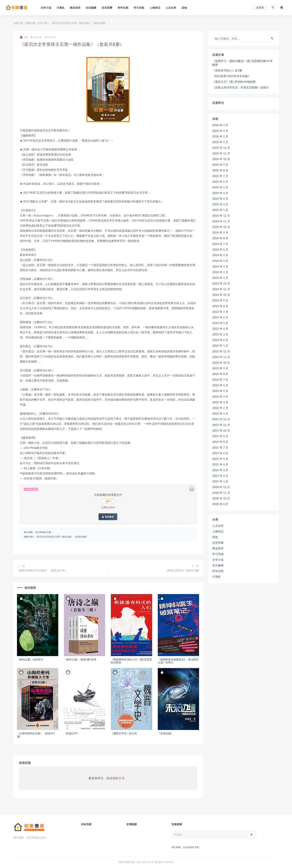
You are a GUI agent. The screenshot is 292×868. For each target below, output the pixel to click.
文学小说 (42, 23)
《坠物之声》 (72, 733)
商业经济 (218, 548)
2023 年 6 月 (220, 317)
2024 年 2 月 (220, 272)
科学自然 (218, 571)
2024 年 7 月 (220, 244)
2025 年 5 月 (220, 187)
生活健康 (218, 565)
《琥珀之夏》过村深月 (30, 659)
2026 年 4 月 (220, 125)
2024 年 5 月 (220, 255)
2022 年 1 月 (220, 413)
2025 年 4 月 (220, 193)
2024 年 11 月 (221, 221)
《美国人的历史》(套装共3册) (182, 570)
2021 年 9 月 (220, 436)
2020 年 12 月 (221, 487)
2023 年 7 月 (220, 312)
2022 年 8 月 (220, 374)
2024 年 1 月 (220, 278)
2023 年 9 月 (220, 300)
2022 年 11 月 (221, 357)
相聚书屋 (30, 23)
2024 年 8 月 (220, 238)
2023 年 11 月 (221, 289)
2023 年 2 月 (220, 340)
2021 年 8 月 (220, 442)
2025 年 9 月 (220, 165)
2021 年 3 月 (220, 470)
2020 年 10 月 (221, 498)
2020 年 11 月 (221, 493)
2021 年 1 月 (220, 481)
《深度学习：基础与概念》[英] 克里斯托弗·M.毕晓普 (242, 63)
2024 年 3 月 (220, 266)
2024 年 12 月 (221, 215)
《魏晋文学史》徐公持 (124, 733)
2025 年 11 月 (221, 153)
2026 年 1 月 (220, 142)
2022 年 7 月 (220, 380)
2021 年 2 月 (220, 476)
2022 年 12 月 (221, 351)
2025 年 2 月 (220, 204)
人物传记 (218, 531)
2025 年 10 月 (221, 159)
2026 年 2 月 (220, 136)
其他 (215, 537)
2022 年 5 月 (220, 391)
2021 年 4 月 (220, 464)
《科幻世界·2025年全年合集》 (231, 76)
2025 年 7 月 (220, 176)
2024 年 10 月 (221, 227)
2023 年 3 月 (220, 334)
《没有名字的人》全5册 (227, 70)
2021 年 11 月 (221, 425)
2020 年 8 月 (220, 504)
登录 (122, 778)
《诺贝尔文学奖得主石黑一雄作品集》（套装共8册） (62, 537)
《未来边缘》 (166, 733)
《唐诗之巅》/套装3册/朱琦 (80, 659)
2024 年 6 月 (220, 249)
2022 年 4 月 (220, 396)
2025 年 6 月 (220, 182)
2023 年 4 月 (220, 329)
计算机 (217, 577)
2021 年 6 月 (220, 453)
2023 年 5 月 (220, 323)
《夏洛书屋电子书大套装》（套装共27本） (42, 570)
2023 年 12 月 (221, 283)
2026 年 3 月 (220, 131)
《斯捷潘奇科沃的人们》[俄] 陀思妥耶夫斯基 (131, 661)
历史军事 (218, 543)
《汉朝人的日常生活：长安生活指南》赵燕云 (241, 87)
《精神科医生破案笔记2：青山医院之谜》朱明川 (178, 661)
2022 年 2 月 (220, 408)
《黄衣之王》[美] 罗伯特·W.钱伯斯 (234, 82)
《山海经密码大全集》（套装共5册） (36, 735)
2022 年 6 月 (220, 385)
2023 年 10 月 (221, 295)
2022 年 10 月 (221, 363)
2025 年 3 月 (220, 199)
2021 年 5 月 (220, 459)
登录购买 (108, 517)
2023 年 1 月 (220, 346)
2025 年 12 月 (221, 148)
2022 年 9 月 (220, 368)
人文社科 (218, 526)
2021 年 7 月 (220, 447)
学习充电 (218, 554)
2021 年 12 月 (221, 419)
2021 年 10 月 (221, 430)
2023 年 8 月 (220, 306)
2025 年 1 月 (220, 210)
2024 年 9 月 (220, 232)
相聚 (24, 37)
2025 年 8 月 (220, 170)
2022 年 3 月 (220, 402)
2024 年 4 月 (220, 261)
